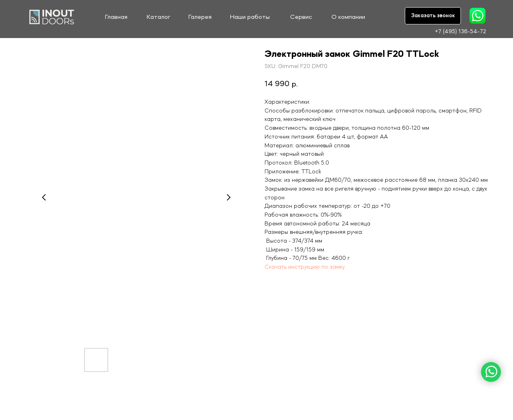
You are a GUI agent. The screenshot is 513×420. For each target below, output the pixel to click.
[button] (433, 16)
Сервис (301, 17)
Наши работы (250, 17)
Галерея (200, 17)
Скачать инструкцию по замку (305, 267)
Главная (116, 17)
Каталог (159, 17)
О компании (348, 17)
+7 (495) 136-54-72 (460, 32)
